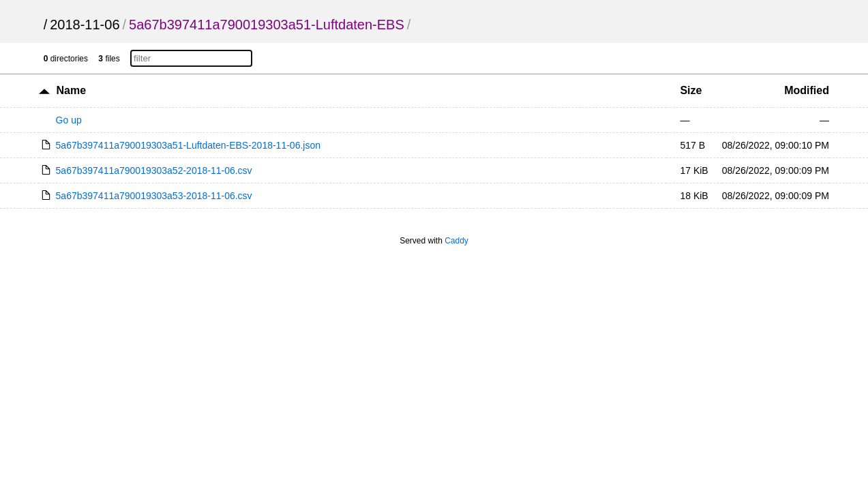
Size (691, 90)
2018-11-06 (85, 25)
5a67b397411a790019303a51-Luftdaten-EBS (267, 25)
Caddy (457, 241)
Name (72, 90)
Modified (807, 90)
